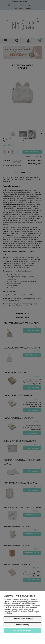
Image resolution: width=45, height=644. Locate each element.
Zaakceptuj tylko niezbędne (22, 619)
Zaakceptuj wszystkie (22, 631)
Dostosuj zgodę (22, 625)
